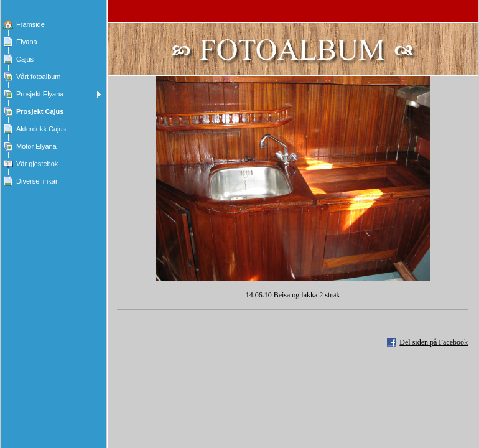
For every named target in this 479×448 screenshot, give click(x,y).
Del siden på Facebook (434, 342)
